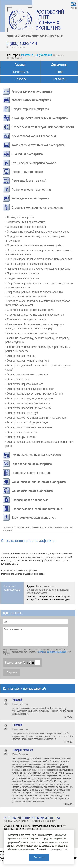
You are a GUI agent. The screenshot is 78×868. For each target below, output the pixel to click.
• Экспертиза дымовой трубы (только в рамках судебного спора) (39, 367)
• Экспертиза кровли (17, 379)
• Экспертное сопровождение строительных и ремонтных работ (39, 444)
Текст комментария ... (36, 636)
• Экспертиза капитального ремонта (27, 374)
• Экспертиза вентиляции (20, 356)
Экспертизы (21, 72)
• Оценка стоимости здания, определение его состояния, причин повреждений (39, 252)
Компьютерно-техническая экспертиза (38, 145)
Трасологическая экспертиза (31, 473)
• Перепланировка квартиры (22, 273)
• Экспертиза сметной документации (27, 422)
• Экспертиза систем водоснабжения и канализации (36, 417)
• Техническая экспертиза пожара (26, 319)
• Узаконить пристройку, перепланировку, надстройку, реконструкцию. (38, 340)
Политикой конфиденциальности (52, 652)
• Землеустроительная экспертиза (25, 222)
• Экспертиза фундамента (21, 437)
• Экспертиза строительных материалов (29, 427)
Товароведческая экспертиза (32, 464)
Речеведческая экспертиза (30, 198)
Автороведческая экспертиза (32, 91)
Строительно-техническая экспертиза (38, 207)
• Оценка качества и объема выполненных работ (34, 245)
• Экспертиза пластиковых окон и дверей (30, 389)
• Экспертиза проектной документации (28, 408)
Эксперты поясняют (46, 586)
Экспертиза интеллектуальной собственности (43, 127)
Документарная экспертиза (30, 109)
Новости (21, 79)
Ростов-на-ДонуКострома (37, 55)
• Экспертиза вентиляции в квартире (27, 360)
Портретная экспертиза (28, 172)
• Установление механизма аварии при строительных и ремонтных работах (38, 349)
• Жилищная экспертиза (20, 217)
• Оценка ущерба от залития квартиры (28, 264)
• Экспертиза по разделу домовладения (29, 398)
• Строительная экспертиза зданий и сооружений (35, 314)
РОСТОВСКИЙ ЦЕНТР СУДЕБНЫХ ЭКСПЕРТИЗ (50, 20)
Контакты (59, 79)
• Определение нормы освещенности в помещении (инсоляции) (35, 238)
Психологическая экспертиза (32, 189)
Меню (74, 8)
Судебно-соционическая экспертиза (37, 455)
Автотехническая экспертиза (31, 100)
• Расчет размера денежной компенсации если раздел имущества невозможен (38, 303)
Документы (59, 65)
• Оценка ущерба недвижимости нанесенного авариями (39, 259)
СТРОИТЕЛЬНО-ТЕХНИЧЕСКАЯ (31, 527)
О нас (59, 72)
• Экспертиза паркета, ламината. (25, 384)
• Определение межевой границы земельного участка (37, 231)
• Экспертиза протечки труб (22, 413)
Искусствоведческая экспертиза (34, 136)
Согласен (39, 857)
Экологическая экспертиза (30, 500)
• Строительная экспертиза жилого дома (29, 310)
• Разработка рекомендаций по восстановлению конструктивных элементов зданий (34, 294)
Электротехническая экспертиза (34, 518)
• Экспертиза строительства (22, 432)
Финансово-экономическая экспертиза (39, 482)
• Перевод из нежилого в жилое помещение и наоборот (38, 268)
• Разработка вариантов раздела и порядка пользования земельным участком (39, 285)
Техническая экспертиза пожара (34, 163)
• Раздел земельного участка (22, 278)
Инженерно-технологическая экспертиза (40, 118)
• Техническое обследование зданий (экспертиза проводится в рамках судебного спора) (35, 326)
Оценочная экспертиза (27, 154)
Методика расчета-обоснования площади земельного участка (48, 591)
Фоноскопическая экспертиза (32, 491)
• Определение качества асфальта (26, 227)
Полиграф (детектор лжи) (29, 181)
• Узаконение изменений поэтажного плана (31, 333)
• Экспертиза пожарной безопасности (28, 403)
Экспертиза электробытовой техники (37, 509)
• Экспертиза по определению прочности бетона (34, 393)
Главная (20, 65)
